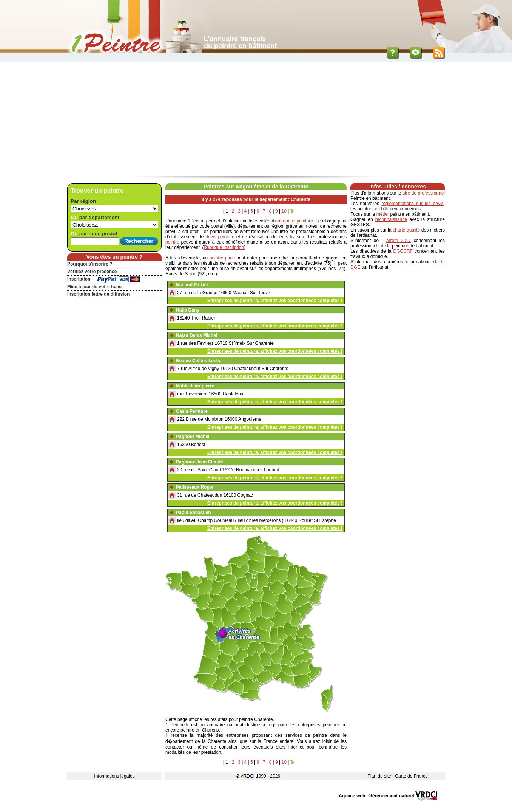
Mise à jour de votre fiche (94, 287)
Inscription (79, 279)
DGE (355, 267)
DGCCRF (403, 251)
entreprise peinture (294, 221)
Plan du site (379, 776)
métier (383, 214)
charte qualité (406, 230)
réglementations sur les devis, (413, 204)
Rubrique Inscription (224, 247)
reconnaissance (391, 219)
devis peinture (220, 237)
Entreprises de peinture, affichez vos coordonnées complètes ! (275, 301)
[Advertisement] (256, 119)
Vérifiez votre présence (92, 272)
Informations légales (114, 776)
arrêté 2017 (399, 241)
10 (284, 211)
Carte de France (411, 776)
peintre (172, 242)
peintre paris (222, 258)
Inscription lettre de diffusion (98, 294)
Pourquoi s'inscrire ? (90, 264)
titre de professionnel (424, 193)
